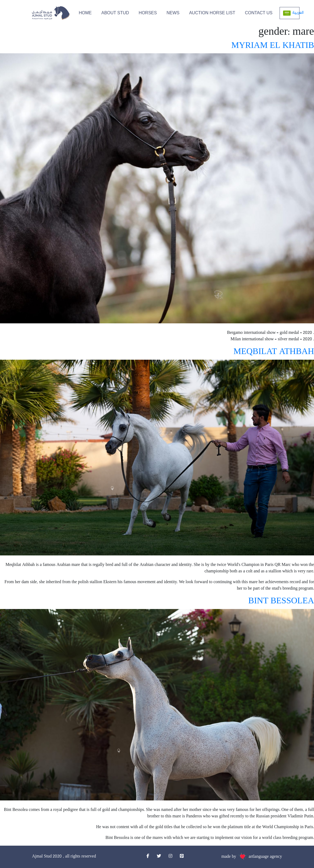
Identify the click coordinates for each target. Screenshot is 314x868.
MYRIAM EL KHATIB (273, 46)
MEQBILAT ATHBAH (274, 352)
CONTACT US (259, 13)
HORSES (148, 13)
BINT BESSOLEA (281, 601)
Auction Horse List (212, 13)
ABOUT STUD (115, 13)
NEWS (173, 13)
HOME (85, 13)
